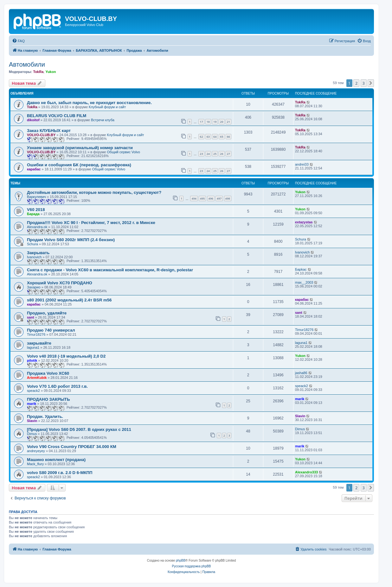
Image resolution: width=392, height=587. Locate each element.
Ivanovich (34, 257)
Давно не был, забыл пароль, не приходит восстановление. (89, 103)
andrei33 (302, 164)
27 (228, 154)
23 (201, 154)
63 (208, 137)
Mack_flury (35, 464)
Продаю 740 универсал (51, 330)
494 (194, 198)
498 (228, 198)
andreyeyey (36, 451)
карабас (34, 169)
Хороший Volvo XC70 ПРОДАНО (60, 283)
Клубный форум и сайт (107, 107)
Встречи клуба (103, 120)
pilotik (32, 360)
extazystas (304, 222)
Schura (32, 244)
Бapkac (301, 269)
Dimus (32, 434)
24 (208, 154)
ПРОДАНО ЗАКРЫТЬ (48, 399)
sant (31, 317)
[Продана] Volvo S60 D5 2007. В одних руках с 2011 (79, 429)
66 (228, 137)
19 (215, 122)
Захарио (34, 287)
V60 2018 (36, 210)
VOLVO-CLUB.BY (41, 135)
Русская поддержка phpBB (191, 566)
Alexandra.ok (37, 227)
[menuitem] (18, 41)
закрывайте (39, 343)
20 (222, 122)
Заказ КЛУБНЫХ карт (49, 131)
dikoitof (33, 120)
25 (215, 154)
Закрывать (38, 253)
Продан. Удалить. (45, 416)
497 (219, 198)
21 (228, 122)
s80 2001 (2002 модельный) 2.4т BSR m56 (69, 300)
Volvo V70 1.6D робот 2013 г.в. (57, 386)
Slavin (32, 421)
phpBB (181, 561)
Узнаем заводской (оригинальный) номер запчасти (80, 148)
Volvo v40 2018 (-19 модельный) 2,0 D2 (66, 356)
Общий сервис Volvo (124, 152)
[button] (371, 83)
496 (211, 198)
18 (208, 122)
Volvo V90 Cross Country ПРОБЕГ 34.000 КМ (72, 447)
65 (222, 137)
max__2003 (304, 282)
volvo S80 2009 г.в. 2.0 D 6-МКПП (60, 473)
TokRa (38, 72)
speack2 (33, 391)
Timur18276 (36, 334)
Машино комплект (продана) (56, 460)
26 (222, 154)
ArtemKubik (37, 378)
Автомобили (27, 64)
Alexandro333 (306, 472)
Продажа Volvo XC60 (48, 373)
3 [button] (364, 83)
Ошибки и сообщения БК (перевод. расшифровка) (79, 165)
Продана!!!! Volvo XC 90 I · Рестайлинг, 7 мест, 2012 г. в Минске (91, 223)
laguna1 (33, 347)
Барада (33, 214)
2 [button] (356, 83)
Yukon (51, 72)
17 (201, 122)
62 (201, 137)
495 (202, 198)
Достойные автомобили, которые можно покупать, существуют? (94, 192)
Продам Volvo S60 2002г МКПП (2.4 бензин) (71, 240)
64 (215, 137)
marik (32, 404)
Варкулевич (36, 197)
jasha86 (301, 373)
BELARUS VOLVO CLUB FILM (57, 116)
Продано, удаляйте (47, 313)
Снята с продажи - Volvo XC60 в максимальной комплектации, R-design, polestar (110, 270)
